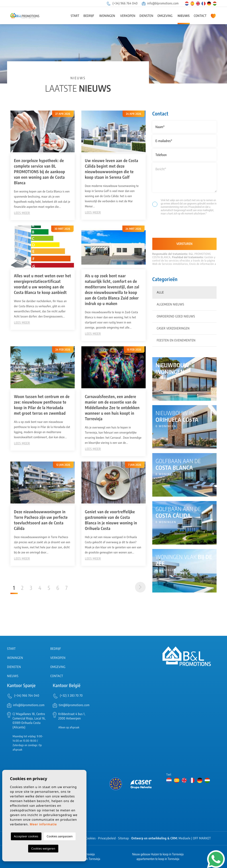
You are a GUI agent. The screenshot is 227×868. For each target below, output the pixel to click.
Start (75, 16)
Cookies (91, 838)
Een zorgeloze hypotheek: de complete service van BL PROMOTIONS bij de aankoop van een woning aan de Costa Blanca (40, 171)
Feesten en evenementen (176, 340)
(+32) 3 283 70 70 (71, 696)
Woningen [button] (107, 16)
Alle (160, 292)
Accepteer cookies (26, 836)
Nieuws (184, 16)
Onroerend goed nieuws (176, 316)
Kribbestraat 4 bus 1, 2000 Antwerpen (72, 716)
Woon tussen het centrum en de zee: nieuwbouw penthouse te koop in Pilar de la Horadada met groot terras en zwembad (42, 405)
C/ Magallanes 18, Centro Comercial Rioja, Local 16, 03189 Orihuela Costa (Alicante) (29, 721)
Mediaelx (185, 838)
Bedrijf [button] (89, 16)
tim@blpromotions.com (74, 705)
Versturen (184, 244)
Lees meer (22, 213)
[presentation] (176, 228)
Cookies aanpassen (60, 836)
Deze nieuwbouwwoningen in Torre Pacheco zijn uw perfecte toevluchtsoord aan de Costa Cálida (41, 520)
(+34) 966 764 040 (122, 3)
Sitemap (123, 838)
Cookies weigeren (43, 848)
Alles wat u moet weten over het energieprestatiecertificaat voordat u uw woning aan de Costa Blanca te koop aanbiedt (43, 284)
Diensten (146, 16)
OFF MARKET (202, 838)
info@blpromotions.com (160, 3)
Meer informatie (43, 824)
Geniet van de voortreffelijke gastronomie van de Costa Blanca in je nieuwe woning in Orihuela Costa (111, 520)
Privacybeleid (195, 207)
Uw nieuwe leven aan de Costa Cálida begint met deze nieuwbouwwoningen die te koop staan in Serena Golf (112, 169)
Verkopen (128, 16)
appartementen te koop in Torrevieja (158, 859)
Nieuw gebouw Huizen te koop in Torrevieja (158, 854)
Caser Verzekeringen (173, 328)
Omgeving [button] (165, 16)
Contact (200, 16)
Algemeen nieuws (170, 304)
